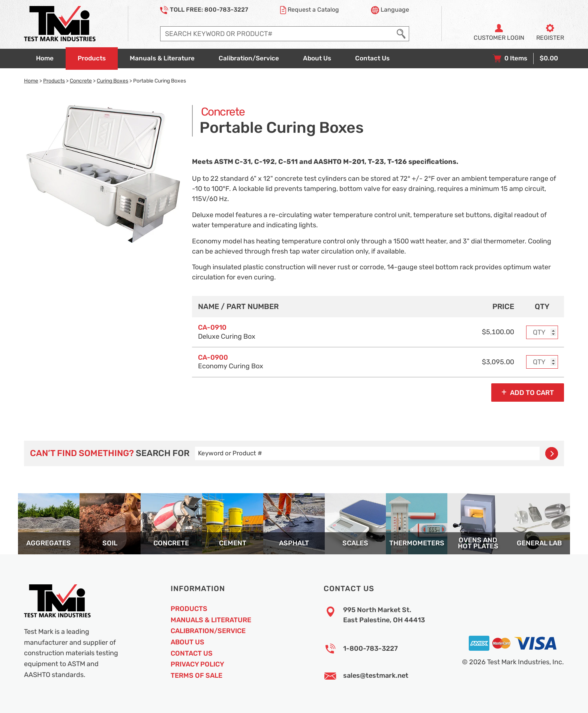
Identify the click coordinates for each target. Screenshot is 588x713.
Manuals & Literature (211, 620)
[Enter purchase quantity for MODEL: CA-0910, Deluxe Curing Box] (542, 332)
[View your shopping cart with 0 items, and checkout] (525, 59)
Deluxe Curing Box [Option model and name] (227, 332)
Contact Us (192, 653)
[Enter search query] (277, 34)
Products (54, 81)
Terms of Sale (196, 675)
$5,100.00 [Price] (498, 332)
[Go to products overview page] (92, 59)
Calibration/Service (208, 631)
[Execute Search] (401, 34)
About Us (187, 642)
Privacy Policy (197, 664)
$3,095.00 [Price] (498, 362)
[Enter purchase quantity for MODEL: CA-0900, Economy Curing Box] (542, 362)
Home (31, 81)
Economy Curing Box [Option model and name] (231, 362)
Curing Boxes (112, 81)
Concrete (81, 81)
